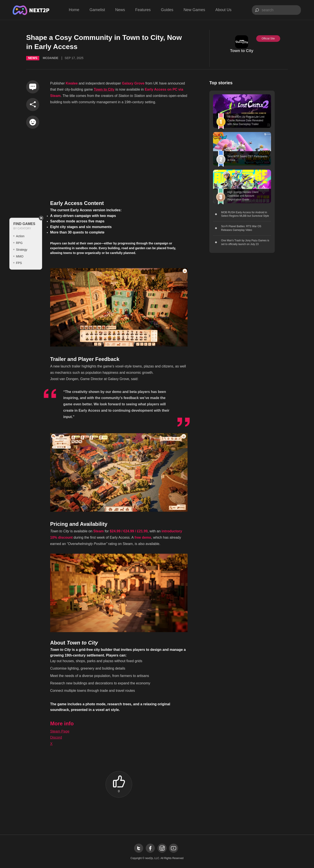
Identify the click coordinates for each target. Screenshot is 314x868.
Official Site (268, 39)
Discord (56, 737)
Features (143, 10)
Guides (167, 10)
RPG (19, 243)
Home (74, 10)
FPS (19, 263)
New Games (194, 10)
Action (20, 236)
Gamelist (97, 10)
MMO (20, 256)
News (120, 10)
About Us (223, 10)
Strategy (22, 250)
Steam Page (60, 731)
